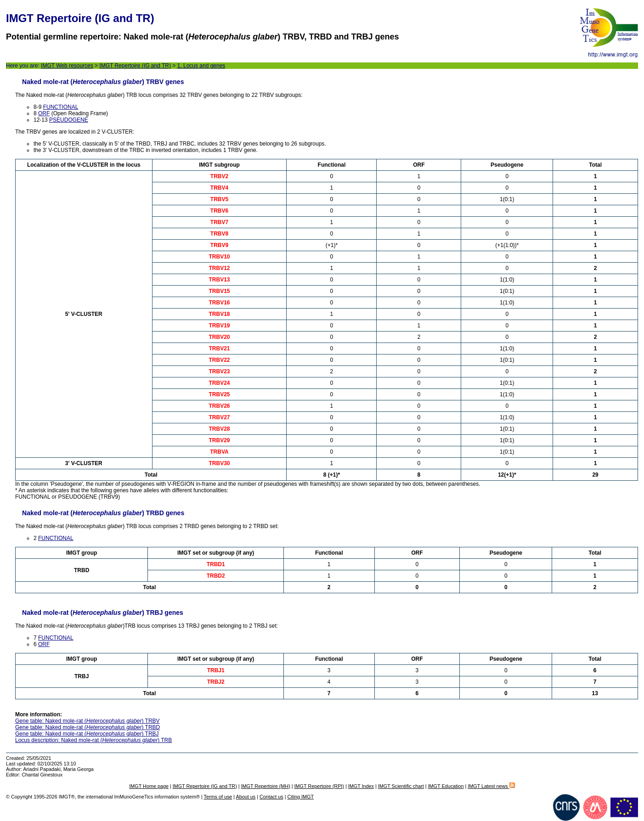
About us (246, 797)
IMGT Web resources (67, 66)
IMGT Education (446, 786)
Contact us (271, 797)
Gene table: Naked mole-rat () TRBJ (87, 734)
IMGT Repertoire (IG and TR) (135, 66)
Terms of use (218, 797)
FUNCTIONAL (61, 107)
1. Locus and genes (201, 66)
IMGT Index (361, 786)
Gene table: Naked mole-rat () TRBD (88, 727)
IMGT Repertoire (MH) (266, 786)
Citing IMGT (300, 797)
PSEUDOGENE (69, 120)
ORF (44, 113)
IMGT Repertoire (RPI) (319, 786)
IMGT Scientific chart (401, 786)
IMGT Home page (149, 786)
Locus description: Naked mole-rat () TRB (93, 740)
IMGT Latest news (491, 786)
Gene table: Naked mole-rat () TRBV (88, 721)
